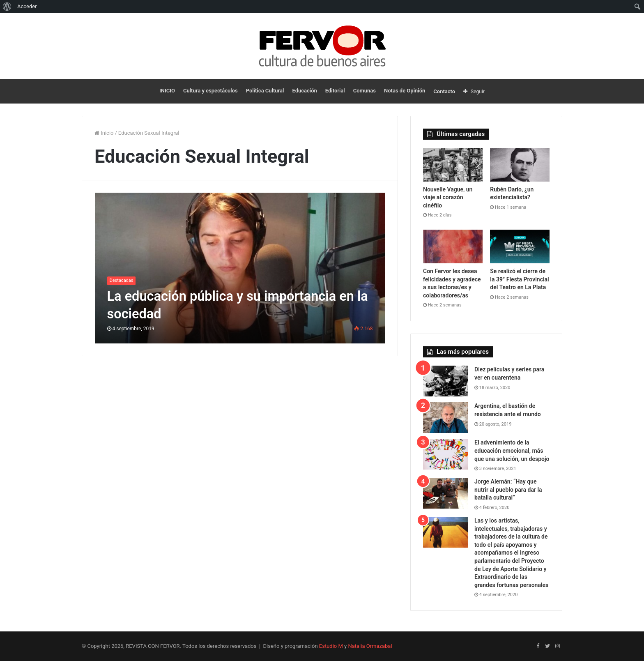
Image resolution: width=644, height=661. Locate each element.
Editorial (335, 91)
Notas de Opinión (405, 91)
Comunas (365, 91)
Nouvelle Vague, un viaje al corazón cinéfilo (448, 197)
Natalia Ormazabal (370, 646)
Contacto (444, 91)
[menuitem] (7, 7)
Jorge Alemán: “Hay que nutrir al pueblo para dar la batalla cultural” (508, 489)
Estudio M (331, 646)
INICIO (167, 91)
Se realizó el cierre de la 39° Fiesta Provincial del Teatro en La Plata (520, 279)
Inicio (104, 133)
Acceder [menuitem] (27, 6)
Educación (304, 91)
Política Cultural (265, 91)
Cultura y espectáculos (210, 91)
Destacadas (122, 280)
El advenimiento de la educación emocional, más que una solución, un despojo (512, 450)
